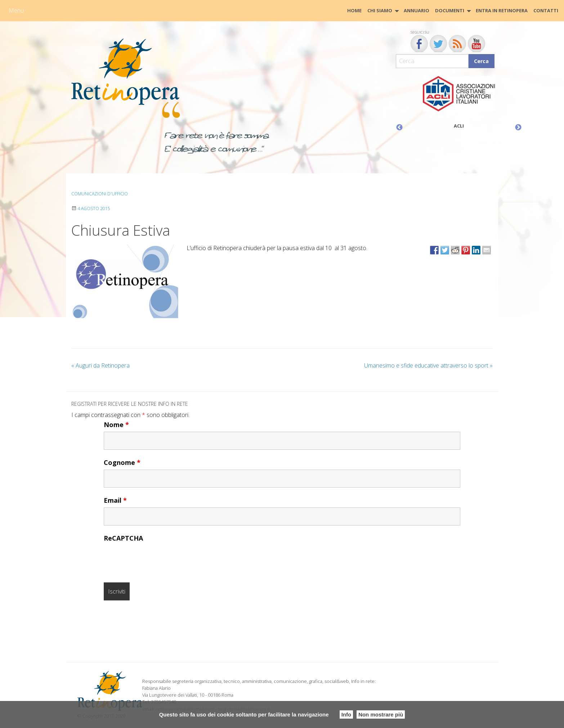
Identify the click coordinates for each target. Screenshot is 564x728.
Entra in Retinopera (502, 10)
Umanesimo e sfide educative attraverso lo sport (428, 365)
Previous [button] (399, 128)
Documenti (450, 10)
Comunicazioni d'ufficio (100, 194)
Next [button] (518, 128)
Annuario (417, 10)
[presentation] (158, 559)
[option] (459, 104)
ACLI (459, 126)
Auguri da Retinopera (100, 365)
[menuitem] (354, 11)
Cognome (122, 462)
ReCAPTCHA (123, 538)
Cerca (481, 61)
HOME (354, 10)
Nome (116, 425)
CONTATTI (546, 10)
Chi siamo (380, 10)
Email (115, 500)
